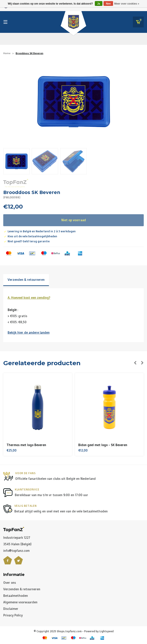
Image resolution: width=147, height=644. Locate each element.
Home (7, 53)
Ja (99, 4)
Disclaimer (11, 609)
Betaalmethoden (16, 596)
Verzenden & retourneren (26, 280)
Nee (108, 4)
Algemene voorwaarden (20, 602)
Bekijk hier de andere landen (29, 332)
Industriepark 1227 (17, 538)
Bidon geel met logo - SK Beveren (103, 445)
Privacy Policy (13, 615)
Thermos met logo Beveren (26, 445)
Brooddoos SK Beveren (29, 53)
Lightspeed (106, 631)
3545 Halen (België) (17, 544)
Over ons (10, 583)
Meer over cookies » (127, 4)
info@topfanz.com (16, 551)
